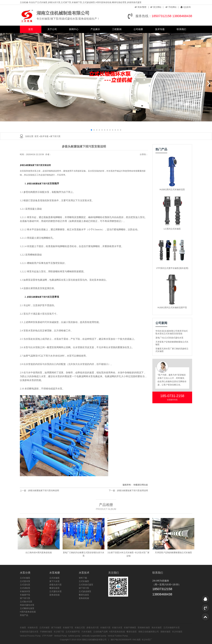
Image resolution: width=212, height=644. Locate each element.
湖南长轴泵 (165, 632)
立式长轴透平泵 (73, 632)
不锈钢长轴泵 (46, 632)
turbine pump (74, 636)
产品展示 (95, 29)
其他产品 (24, 615)
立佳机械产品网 (100, 632)
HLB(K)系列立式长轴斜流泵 (172, 189)
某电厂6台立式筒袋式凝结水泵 (169, 338)
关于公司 (52, 29)
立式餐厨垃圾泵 (27, 608)
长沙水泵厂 (147, 640)
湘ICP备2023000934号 (121, 640)
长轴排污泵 (105, 627)
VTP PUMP (47, 636)
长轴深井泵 (25, 591)
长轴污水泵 (117, 627)
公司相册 (138, 29)
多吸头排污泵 (56, 585)
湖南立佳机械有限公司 (149, 632)
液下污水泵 (54, 581)
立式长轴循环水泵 (172, 627)
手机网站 (171, 7)
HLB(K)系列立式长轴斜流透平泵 (172, 307)
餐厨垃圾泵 (54, 588)
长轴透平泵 (25, 595)
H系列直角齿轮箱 (28, 612)
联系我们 (181, 29)
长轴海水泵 (33, 627)
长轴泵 (23, 627)
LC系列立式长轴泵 (172, 229)
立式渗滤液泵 (85, 591)
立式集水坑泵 (26, 602)
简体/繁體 (141, 7)
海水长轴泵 (157, 627)
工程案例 (117, 29)
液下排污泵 (55, 136)
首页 (31, 29)
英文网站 (156, 7)
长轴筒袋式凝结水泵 (29, 632)
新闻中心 (74, 29)
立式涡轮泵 (25, 588)
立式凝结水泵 (56, 591)
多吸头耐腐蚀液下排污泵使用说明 (132, 490)
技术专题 (160, 29)
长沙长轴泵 (177, 632)
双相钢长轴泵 (144, 627)
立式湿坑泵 (25, 585)
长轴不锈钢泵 (130, 627)
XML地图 (136, 640)
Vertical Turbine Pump (118, 636)
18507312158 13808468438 (172, 16)
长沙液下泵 (59, 632)
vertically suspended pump (94, 636)
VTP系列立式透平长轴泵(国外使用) (172, 268)
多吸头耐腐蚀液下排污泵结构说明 (44, 490)
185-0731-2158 (172, 396)
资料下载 (83, 578)
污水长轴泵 (87, 632)
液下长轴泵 (56, 627)
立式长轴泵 (25, 578)
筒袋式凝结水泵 (27, 605)
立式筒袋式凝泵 (86, 585)
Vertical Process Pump (30, 636)
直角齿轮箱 (54, 595)
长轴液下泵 (68, 627)
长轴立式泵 (80, 627)
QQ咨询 (186, 7)
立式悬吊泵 (25, 581)
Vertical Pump (60, 636)
